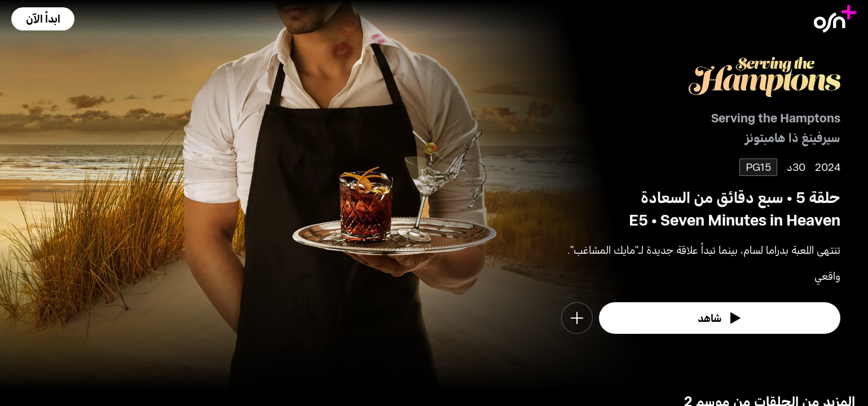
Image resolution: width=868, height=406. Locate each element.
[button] (43, 19)
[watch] (720, 318)
